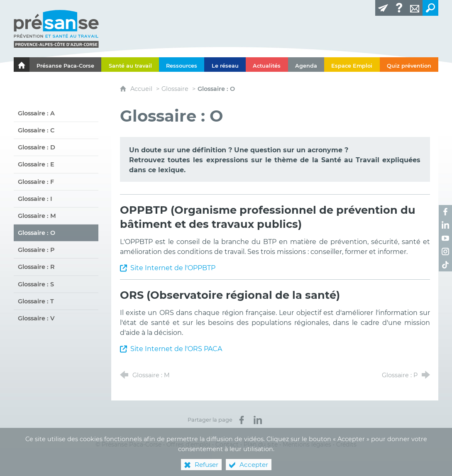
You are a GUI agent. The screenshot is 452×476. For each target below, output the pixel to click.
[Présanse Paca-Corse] (66, 65)
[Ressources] (182, 65)
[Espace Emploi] (352, 65)
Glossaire (175, 89)
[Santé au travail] (130, 65)
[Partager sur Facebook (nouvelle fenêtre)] (242, 420)
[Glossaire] (399, 8)
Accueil (142, 89)
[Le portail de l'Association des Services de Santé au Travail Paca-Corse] (22, 65)
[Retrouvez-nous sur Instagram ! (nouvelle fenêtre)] (445, 251)
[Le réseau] (225, 65)
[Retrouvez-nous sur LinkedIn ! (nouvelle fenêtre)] (445, 225)
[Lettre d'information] (383, 8)
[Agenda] (306, 65)
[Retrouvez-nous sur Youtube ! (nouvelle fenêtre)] (445, 238)
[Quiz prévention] (409, 65)
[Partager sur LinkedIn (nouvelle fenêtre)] (258, 420)
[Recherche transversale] (430, 8)
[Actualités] (267, 65)
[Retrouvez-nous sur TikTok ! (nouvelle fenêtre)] (445, 265)
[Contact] (415, 8)
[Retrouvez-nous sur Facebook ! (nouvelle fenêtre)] (445, 212)
